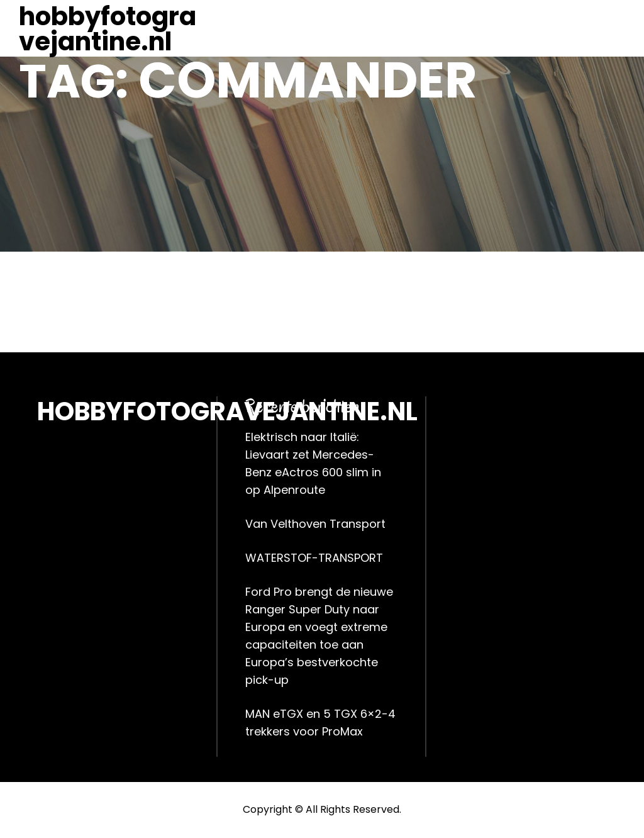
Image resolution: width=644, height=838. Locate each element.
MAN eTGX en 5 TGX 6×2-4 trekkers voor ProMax (320, 723)
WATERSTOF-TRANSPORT (314, 558)
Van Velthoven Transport (315, 524)
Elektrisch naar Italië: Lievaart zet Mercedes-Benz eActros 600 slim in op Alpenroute (313, 463)
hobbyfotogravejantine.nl (108, 29)
